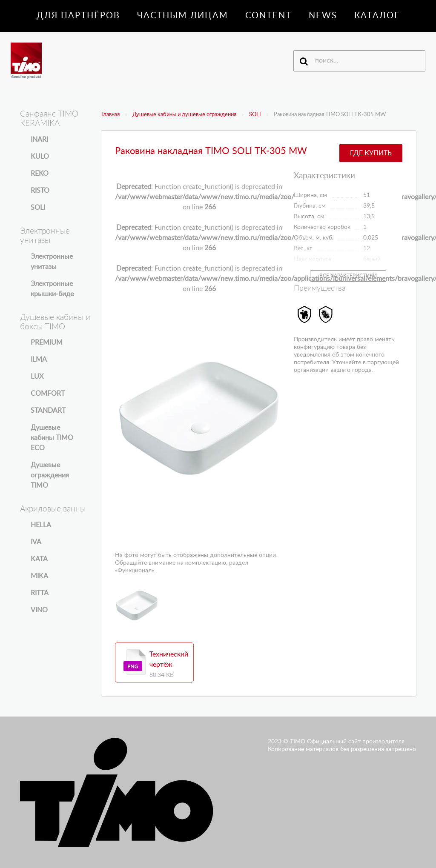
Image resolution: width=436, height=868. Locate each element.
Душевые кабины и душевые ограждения (184, 115)
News (323, 16)
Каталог (377, 16)
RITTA (40, 593)
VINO (39, 610)
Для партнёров (78, 16)
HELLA (41, 525)
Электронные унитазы (52, 262)
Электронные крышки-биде (52, 289)
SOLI (255, 115)
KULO (40, 157)
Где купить (371, 153)
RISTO (40, 191)
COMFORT (48, 394)
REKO (40, 174)
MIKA (39, 576)
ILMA (39, 360)
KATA (39, 559)
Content (268, 16)
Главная (110, 115)
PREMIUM (47, 343)
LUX (37, 377)
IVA (36, 542)
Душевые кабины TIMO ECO (52, 438)
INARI (39, 140)
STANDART (48, 411)
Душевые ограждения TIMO (50, 475)
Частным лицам (183, 16)
